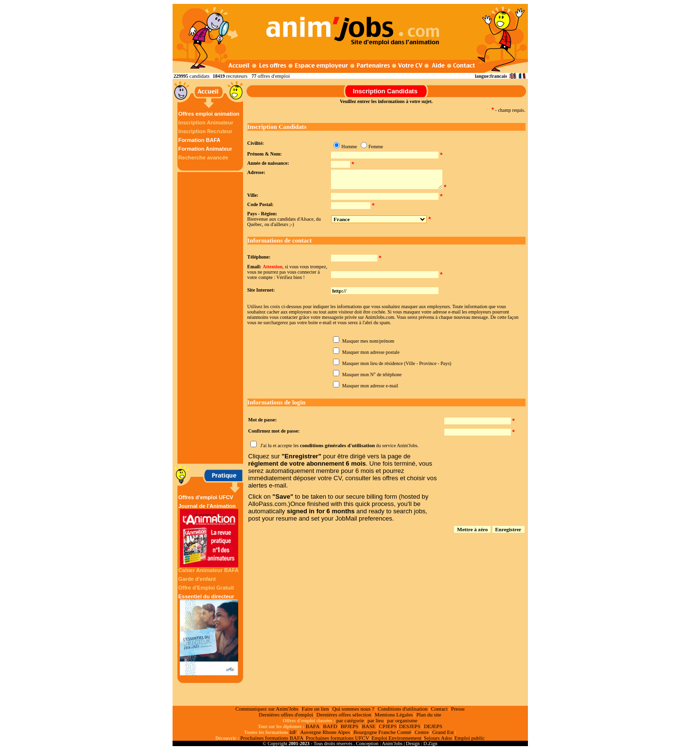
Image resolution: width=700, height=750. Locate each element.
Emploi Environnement (396, 738)
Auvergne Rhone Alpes (325, 732)
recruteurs (237, 76)
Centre (422, 732)
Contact (439, 709)
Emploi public (469, 738)
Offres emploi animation (209, 114)
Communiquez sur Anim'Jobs (267, 709)
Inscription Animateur (206, 122)
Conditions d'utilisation (403, 709)
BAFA (313, 726)
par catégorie (350, 720)
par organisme (402, 720)
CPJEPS (388, 726)
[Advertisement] (211, 318)
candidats (200, 76)
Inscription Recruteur (205, 131)
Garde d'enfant (197, 579)
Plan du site (429, 715)
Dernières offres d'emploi (286, 715)
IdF (293, 732)
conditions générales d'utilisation (337, 445)
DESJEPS (410, 726)
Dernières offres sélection (344, 715)
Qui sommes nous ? (353, 709)
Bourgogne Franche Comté (382, 732)
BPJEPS (350, 726)
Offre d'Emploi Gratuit (206, 588)
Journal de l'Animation (209, 535)
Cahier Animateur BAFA (209, 570)
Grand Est (443, 732)
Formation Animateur (205, 149)
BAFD (330, 726)
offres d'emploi (274, 76)
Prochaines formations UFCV (338, 738)
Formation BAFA (200, 140)
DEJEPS (433, 726)
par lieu (376, 720)
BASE (368, 726)
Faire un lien (315, 709)
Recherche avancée (203, 157)
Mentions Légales (394, 715)
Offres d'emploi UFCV (206, 497)
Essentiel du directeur (209, 635)
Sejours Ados (438, 738)
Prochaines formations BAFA (272, 738)
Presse (458, 709)
